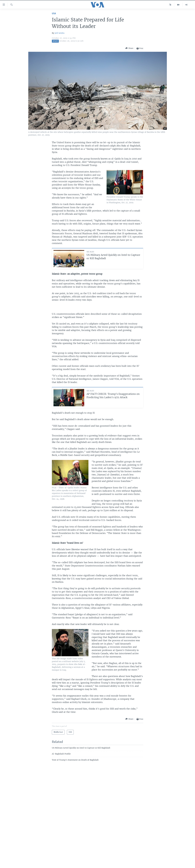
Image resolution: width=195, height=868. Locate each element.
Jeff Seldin (60, 33)
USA (54, 14)
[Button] (129, 48)
